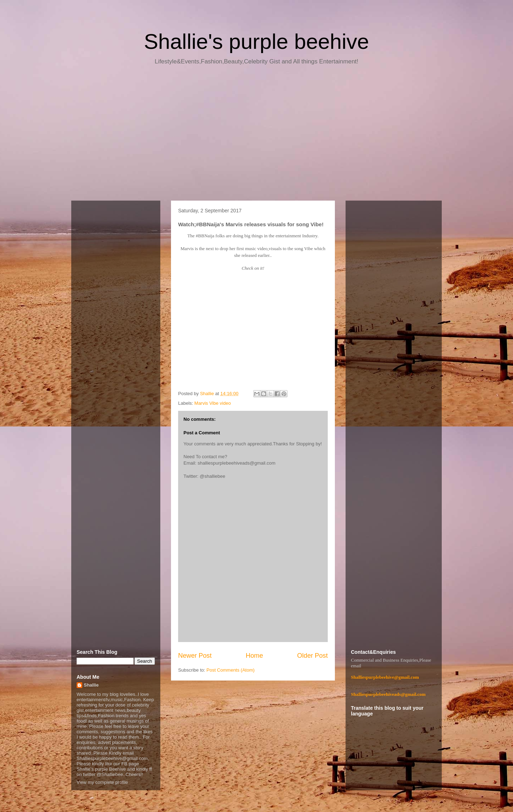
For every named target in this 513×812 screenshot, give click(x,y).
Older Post (312, 656)
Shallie (91, 685)
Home (255, 656)
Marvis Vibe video (213, 403)
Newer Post (195, 656)
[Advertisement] (256, 135)
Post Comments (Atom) (231, 670)
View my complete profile (102, 782)
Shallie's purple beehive (256, 42)
